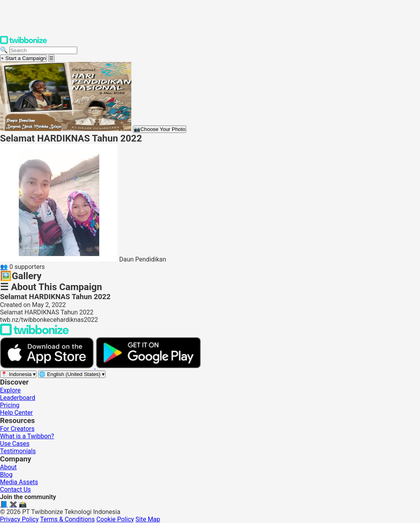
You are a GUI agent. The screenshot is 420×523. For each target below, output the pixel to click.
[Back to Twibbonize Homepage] (35, 333)
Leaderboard (18, 398)
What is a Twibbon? (27, 436)
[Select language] (72, 374)
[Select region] (18, 374)
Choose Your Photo (160, 129)
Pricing (10, 405)
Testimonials (18, 451)
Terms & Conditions (67, 519)
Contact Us (15, 489)
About (8, 467)
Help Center (16, 413)
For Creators (17, 429)
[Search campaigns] (43, 50)
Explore (10, 390)
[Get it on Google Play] (148, 366)
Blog (6, 475)
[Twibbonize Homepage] (24, 43)
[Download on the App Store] (48, 366)
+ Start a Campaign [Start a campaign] (23, 58)
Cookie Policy (115, 519)
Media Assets (19, 482)
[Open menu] (51, 58)
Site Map (148, 519)
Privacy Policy (19, 519)
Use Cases (15, 444)
